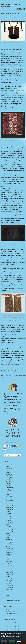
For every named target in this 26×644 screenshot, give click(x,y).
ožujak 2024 (9, 502)
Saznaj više (19, 641)
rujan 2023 (9, 513)
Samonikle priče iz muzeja (15, 371)
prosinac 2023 (10, 508)
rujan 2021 (9, 556)
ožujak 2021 (9, 567)
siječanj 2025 (9, 483)
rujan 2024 (9, 491)
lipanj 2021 (9, 562)
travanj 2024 (9, 500)
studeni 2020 (9, 575)
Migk (17, 18)
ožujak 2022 (9, 545)
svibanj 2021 (9, 563)
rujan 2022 (9, 536)
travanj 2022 (9, 543)
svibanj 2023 (9, 521)
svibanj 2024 (9, 498)
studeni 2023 (9, 509)
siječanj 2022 (9, 548)
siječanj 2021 (9, 571)
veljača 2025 (9, 482)
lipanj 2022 (9, 539)
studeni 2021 (9, 552)
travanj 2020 (9, 588)
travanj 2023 (9, 522)
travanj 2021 (9, 565)
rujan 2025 (9, 469)
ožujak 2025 (9, 480)
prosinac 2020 (10, 573)
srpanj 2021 (9, 560)
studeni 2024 (9, 487)
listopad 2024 (10, 489)
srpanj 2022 (9, 537)
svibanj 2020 (9, 586)
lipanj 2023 (9, 519)
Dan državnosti (19, 375)
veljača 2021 (9, 569)
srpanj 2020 (9, 582)
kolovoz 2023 (10, 515)
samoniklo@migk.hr (9, 414)
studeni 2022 (9, 532)
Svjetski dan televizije (12, 614)
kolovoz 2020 (10, 580)
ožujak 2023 (9, 524)
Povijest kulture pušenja (12, 610)
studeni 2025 (9, 465)
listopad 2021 (10, 554)
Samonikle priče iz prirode (13, 601)
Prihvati (4, 641)
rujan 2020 (9, 578)
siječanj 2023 (9, 528)
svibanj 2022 (9, 541)
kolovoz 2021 (10, 558)
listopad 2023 (10, 511)
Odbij (12, 641)
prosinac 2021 (10, 550)
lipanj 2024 (9, 496)
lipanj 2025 (9, 474)
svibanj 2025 (9, 476)
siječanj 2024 (9, 506)
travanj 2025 (9, 478)
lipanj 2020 (9, 584)
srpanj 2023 (9, 517)
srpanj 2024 (9, 495)
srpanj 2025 (9, 472)
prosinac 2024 (10, 485)
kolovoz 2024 (10, 493)
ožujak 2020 (9, 589)
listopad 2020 (10, 576)
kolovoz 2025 (10, 470)
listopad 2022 (10, 534)
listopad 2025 (10, 467)
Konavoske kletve (11, 612)
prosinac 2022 (10, 530)
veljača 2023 (9, 526)
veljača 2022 (9, 547)
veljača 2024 (9, 504)
